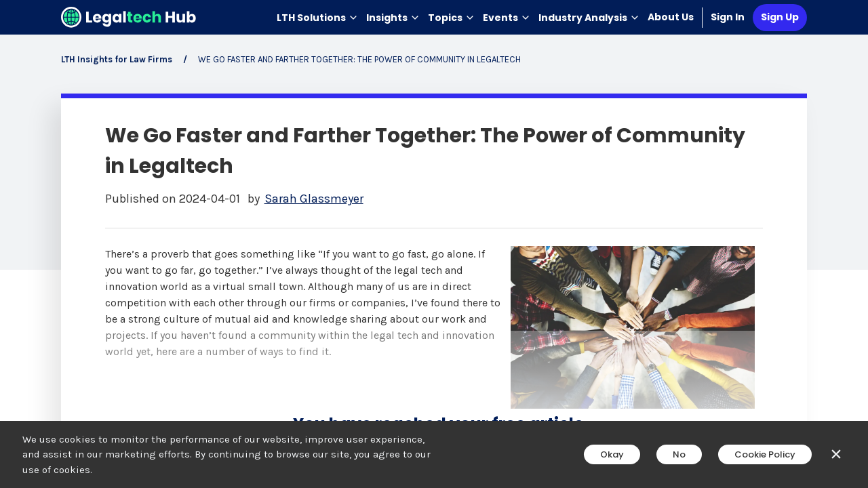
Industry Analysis (589, 18)
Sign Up (780, 17)
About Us (671, 17)
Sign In (728, 17)
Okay (612, 454)
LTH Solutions (317, 18)
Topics (451, 18)
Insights (393, 18)
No (679, 454)
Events (507, 18)
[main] (434, 244)
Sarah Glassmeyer (314, 199)
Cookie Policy (765, 454)
